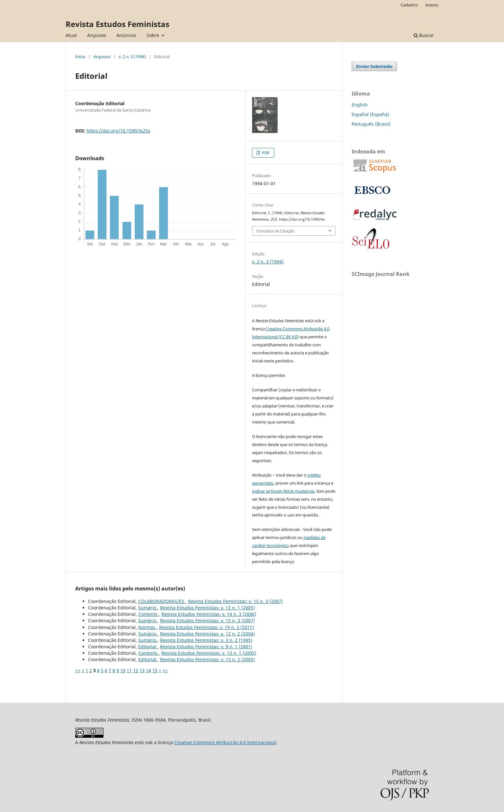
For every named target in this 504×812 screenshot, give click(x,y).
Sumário (148, 608)
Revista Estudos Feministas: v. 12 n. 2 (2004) (207, 634)
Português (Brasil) (371, 124)
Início (80, 57)
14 (148, 670)
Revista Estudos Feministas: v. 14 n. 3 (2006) (209, 614)
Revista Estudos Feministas (117, 24)
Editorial (148, 647)
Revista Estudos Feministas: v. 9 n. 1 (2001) (206, 647)
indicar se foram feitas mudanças (283, 491)
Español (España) (370, 114)
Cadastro (409, 5)
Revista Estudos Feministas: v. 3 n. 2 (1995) (206, 640)
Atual (71, 35)
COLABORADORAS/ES (162, 601)
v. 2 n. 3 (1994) (132, 57)
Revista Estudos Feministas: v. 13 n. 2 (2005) (207, 659)
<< (78, 670)
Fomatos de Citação (275, 231)
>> (165, 670)
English (360, 105)
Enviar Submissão (374, 66)
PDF (265, 153)
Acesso (432, 5)
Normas (147, 627)
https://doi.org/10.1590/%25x (118, 131)
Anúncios (126, 35)
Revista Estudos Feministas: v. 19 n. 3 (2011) (207, 627)
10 (123, 670)
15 (155, 670)
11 (129, 670)
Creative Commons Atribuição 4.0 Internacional (225, 742)
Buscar (424, 35)
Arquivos (97, 35)
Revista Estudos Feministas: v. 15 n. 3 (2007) (235, 601)
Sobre (153, 35)
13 (142, 670)
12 (136, 670)
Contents (148, 614)
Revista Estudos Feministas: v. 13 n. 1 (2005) (207, 608)
